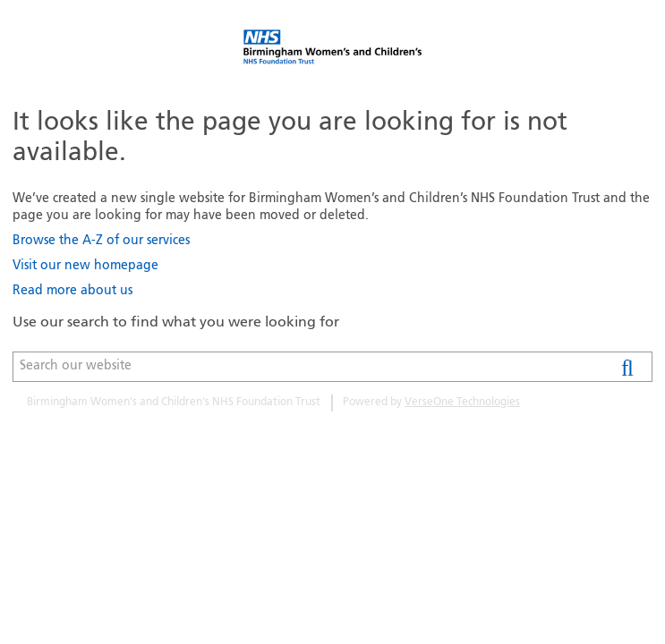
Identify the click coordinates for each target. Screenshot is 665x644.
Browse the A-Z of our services (101, 241)
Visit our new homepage (85, 266)
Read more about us (72, 291)
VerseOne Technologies (462, 402)
